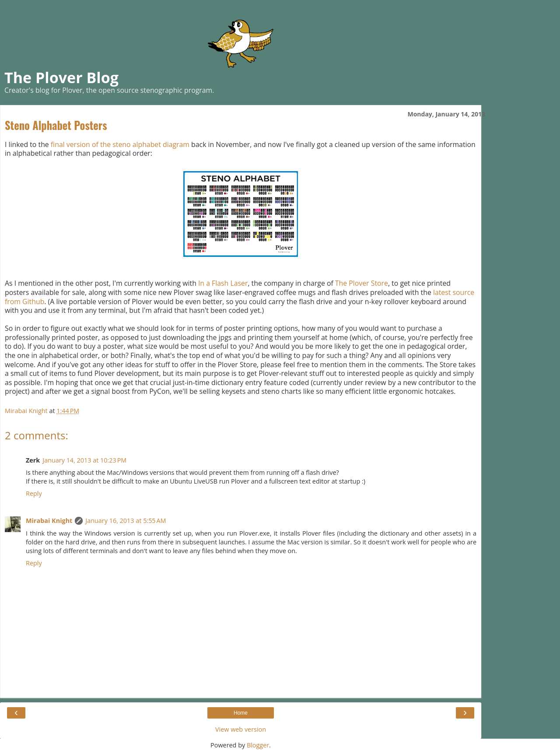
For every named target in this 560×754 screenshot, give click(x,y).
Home (241, 713)
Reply (34, 493)
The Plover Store (362, 283)
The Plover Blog (61, 77)
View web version (241, 729)
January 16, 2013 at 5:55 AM (126, 521)
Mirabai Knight (49, 521)
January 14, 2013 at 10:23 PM (84, 460)
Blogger (258, 745)
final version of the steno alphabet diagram (120, 144)
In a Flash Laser (223, 283)
